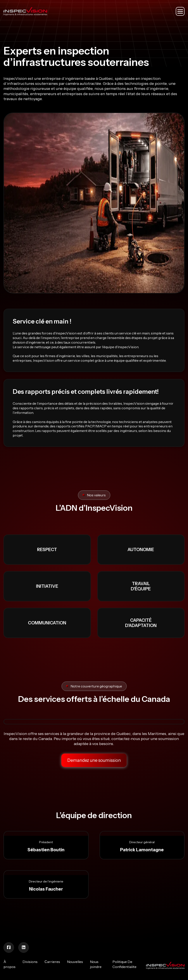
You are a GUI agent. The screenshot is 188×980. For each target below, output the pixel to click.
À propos (9, 964)
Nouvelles (75, 962)
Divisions (30, 962)
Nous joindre (96, 964)
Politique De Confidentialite (124, 964)
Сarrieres (52, 962)
